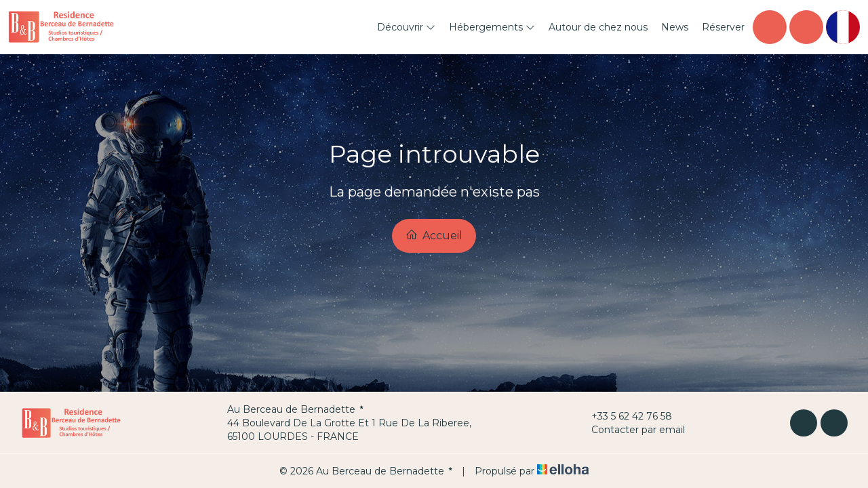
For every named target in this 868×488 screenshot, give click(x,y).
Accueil (434, 235)
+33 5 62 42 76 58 (624, 416)
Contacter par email (630, 430)
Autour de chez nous (598, 27)
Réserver (723, 27)
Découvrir (406, 27)
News (675, 27)
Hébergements (492, 27)
